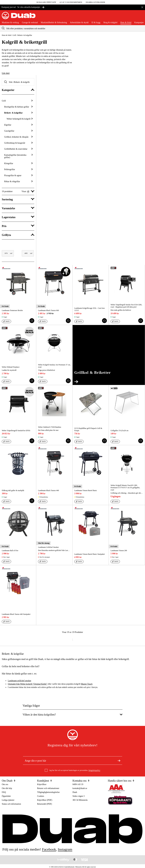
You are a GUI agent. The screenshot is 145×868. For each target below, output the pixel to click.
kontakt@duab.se (80, 788)
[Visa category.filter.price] (18, 226)
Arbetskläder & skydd (79, 23)
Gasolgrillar (18, 131)
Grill (14, 35)
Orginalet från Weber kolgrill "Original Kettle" (27, 684)
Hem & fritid (126, 23)
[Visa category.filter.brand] (18, 208)
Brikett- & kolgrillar (18, 113)
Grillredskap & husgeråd (18, 143)
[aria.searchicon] (3, 28)
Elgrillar (18, 125)
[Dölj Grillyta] (18, 235)
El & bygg (96, 23)
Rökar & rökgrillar (18, 181)
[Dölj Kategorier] (18, 90)
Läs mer (6, 73)
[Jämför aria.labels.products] (6, 321)
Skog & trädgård (110, 23)
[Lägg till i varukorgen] (32, 321)
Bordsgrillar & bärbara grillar (18, 107)
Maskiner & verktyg (10, 23)
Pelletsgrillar (18, 169)
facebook (49, 849)
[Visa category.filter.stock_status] (18, 217)
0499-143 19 (78, 784)
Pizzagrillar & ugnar (18, 175)
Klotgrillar (18, 163)
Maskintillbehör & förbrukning (54, 23)
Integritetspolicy (94, 770)
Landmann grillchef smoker (20, 681)
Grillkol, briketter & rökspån (18, 137)
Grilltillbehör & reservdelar (18, 149)
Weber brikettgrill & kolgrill (20, 119)
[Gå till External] (109, 355)
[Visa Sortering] (18, 200)
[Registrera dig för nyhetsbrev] (119, 760)
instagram (65, 849)
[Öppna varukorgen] (141, 17)
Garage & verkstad (30, 23)
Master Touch (87, 684)
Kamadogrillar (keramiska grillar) (18, 156)
